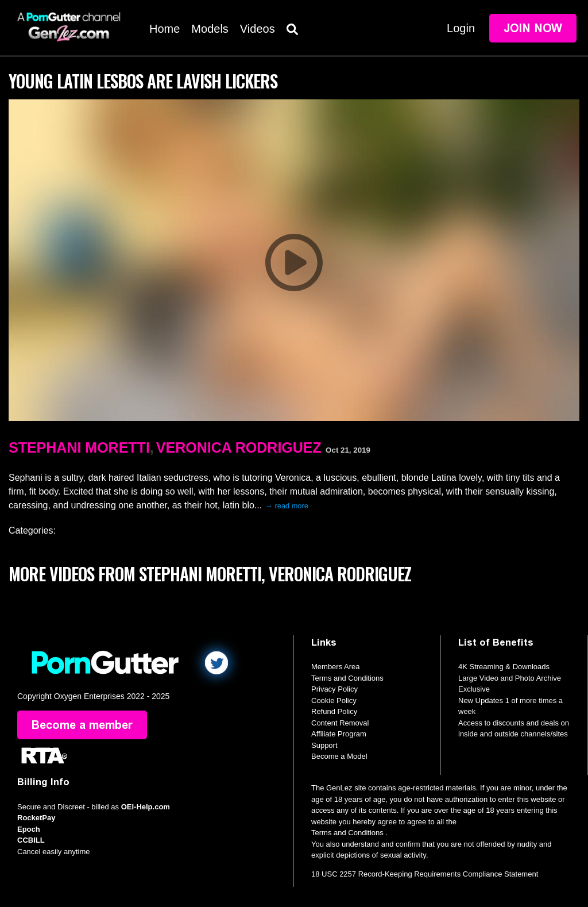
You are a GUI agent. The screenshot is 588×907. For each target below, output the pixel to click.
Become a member (82, 725)
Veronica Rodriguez (239, 447)
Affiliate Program (339, 734)
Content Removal (340, 723)
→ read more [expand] (287, 506)
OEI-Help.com (146, 807)
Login (461, 28)
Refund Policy (334, 711)
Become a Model (339, 756)
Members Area (336, 667)
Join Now (533, 28)
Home (165, 29)
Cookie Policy (334, 700)
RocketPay (36, 818)
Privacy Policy (334, 689)
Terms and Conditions (347, 678)
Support (324, 745)
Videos (258, 29)
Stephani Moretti (79, 447)
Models (210, 29)
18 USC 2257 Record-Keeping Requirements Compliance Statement (425, 874)
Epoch (29, 829)
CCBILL (31, 840)
